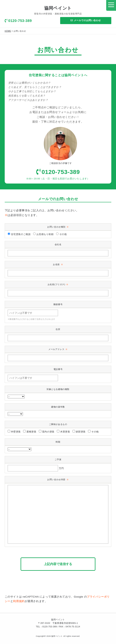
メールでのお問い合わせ (86, 20)
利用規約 (19, 601)
